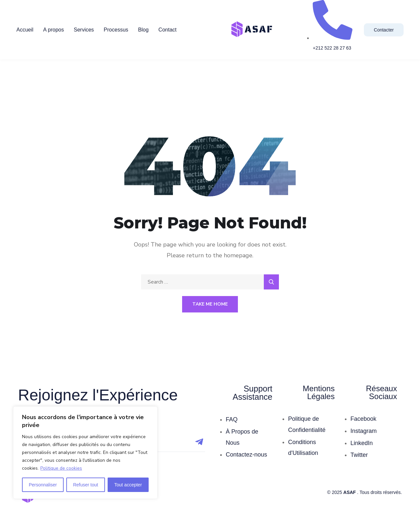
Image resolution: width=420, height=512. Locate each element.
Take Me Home (210, 304)
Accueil (25, 30)
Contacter (384, 30)
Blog (143, 30)
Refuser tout (86, 485)
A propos (54, 30)
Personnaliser (43, 485)
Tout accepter (128, 485)
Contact (168, 30)
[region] (85, 453)
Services (84, 30)
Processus (116, 30)
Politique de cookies (61, 468)
